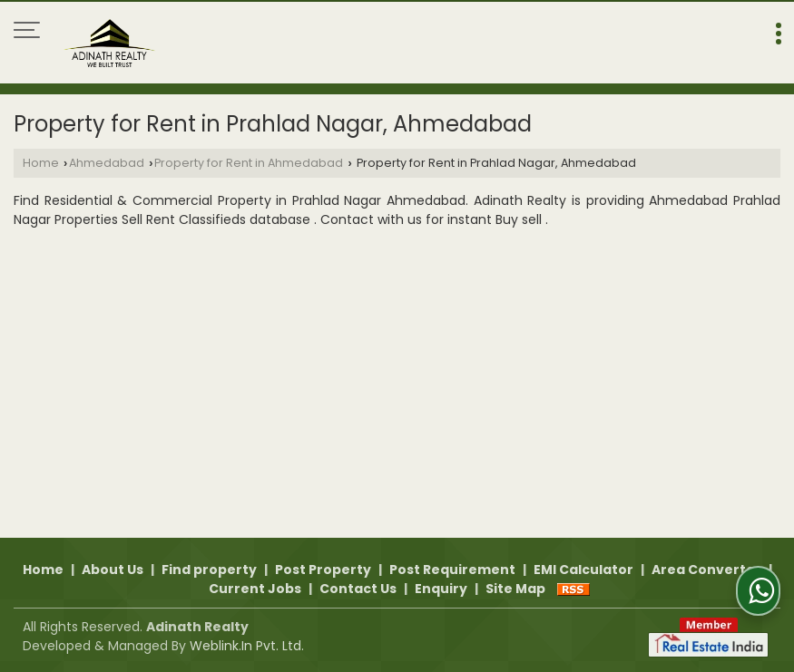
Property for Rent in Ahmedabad (249, 163)
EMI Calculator (583, 570)
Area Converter (706, 570)
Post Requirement (452, 570)
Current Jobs (255, 589)
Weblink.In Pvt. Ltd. (247, 646)
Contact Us (358, 589)
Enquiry (441, 589)
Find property (209, 570)
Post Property (323, 570)
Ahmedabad (107, 163)
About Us (113, 570)
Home (41, 163)
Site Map (515, 589)
